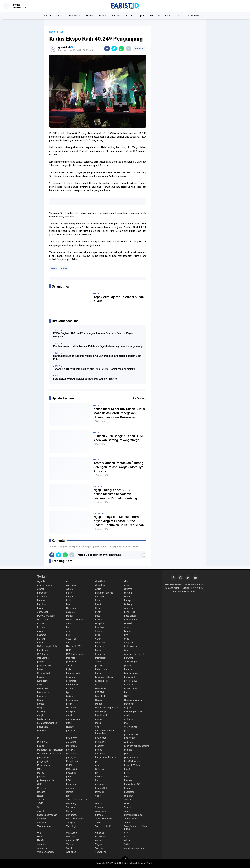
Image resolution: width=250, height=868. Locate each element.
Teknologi (71, 826)
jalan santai (72, 662)
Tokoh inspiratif (103, 826)
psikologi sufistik (46, 780)
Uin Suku (100, 833)
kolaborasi (42, 688)
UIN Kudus (72, 833)
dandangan (43, 612)
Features (155, 15)
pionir (98, 765)
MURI (69, 723)
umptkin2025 (73, 840)
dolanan (41, 623)
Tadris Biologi (131, 819)
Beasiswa (42, 597)
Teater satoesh (45, 826)
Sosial (69, 811)
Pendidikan (101, 754)
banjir (69, 593)
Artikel (89, 15)
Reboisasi (42, 788)
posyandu (71, 773)
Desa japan (43, 620)
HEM (69, 650)
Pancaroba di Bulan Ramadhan (105, 732)
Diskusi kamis (131, 620)
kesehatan (71, 681)
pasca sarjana (131, 734)
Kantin (98, 673)
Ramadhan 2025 (132, 784)
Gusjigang (129, 643)
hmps (98, 650)
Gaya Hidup (72, 639)
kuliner (70, 696)
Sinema (99, 807)
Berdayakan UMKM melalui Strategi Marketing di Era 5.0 (85, 379)
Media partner (44, 719)
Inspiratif (71, 658)
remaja (70, 792)
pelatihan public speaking (137, 746)
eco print (100, 623)
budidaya (42, 604)
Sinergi (128, 807)
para (126, 731)
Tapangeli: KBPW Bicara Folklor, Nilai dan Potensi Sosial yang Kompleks (94, 369)
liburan (41, 700)
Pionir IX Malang (132, 765)
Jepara (70, 666)
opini (142, 15)
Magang (41, 708)
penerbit (128, 754)
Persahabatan (44, 765)
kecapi (41, 677)
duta (69, 623)
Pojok (127, 769)
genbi (127, 639)
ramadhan (100, 784)
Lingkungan (72, 700)
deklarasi (71, 612)
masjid (41, 715)
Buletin (99, 604)
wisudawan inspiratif (134, 848)
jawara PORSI (44, 666)
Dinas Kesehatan (75, 620)
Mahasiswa (72, 708)
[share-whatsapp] (121, 49)
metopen (129, 719)
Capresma (71, 608)
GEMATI (99, 639)
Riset (178, 15)
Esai (167, 15)
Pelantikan (72, 746)
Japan (98, 662)
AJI (68, 581)
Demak (70, 616)
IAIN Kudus (43, 654)
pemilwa (71, 750)
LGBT (127, 696)
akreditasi (100, 581)
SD (97, 800)
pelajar (41, 746)
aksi (126, 581)
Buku (69, 604)
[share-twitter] (114, 49)
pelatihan (100, 746)
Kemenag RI (130, 677)
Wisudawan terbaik (47, 852)
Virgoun (99, 844)
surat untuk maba (75, 819)
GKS (68, 643)
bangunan (42, 593)
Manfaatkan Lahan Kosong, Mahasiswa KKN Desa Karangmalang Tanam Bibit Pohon (97, 358)
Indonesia (100, 654)
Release (41, 792)
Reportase (74, 15)
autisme (128, 589)
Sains (98, 796)
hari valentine (131, 646)
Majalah (128, 708)
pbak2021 (71, 742)
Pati (39, 738)
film (126, 635)
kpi (68, 692)
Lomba (41, 704)
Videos (70, 844)
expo (69, 631)
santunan (129, 796)
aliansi (40, 589)
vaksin (127, 840)
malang (41, 711)
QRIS (40, 784)
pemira (99, 750)
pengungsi (42, 761)
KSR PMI (99, 692)
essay (40, 631)
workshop (71, 852)
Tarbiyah (71, 823)
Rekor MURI (101, 788)
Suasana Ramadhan (47, 815)
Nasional (71, 727)
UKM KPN (71, 837)
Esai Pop (99, 627)
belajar (70, 597)
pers (97, 761)
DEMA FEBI (130, 612)
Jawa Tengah (131, 662)
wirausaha (42, 848)
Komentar (140, 49)
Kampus (128, 669)
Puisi (98, 780)
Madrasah (129, 704)
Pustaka (128, 780)
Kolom (130, 15)
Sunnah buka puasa (134, 815)
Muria (98, 723)
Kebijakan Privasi (173, 584)
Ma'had (99, 704)
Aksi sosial (72, 585)
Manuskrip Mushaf (133, 711)
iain (126, 650)
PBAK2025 (101, 742)
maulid (70, 715)
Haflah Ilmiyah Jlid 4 (47, 646)
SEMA (40, 803)
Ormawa (41, 731)
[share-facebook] (107, 49)
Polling (41, 773)
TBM (97, 823)
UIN (39, 833)
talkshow (42, 823)
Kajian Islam (101, 669)
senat (127, 803)
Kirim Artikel (194, 15)
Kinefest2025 (131, 681)
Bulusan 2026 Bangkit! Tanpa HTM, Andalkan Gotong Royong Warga (118, 438)
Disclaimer (189, 584)
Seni (39, 807)
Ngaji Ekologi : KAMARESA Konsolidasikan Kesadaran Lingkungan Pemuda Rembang (115, 494)
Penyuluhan (72, 761)
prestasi (41, 777)
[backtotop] (125, 859)
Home (52, 32)
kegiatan (71, 677)
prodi (69, 777)
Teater (127, 823)
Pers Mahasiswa (132, 761)
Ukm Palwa (101, 837)
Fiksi (97, 635)
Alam (127, 585)
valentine (42, 844)
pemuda (128, 750)
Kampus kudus (45, 673)
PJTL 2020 (72, 769)
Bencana (99, 597)
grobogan (100, 643)
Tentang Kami (172, 588)
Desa (98, 616)
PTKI (69, 780)
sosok (127, 811)
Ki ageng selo (102, 681)
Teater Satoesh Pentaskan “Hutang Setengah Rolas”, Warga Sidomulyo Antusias (118, 467)
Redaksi (185, 588)
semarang (71, 803)
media (127, 715)
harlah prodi (43, 650)
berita (48, 15)
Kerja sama (43, 681)
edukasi (128, 623)
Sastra (60, 15)
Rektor (127, 788)
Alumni (70, 589)
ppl (97, 773)
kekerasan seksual (104, 677)
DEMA (98, 612)
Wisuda (99, 848)
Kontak (200, 584)
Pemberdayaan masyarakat (51, 750)
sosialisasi (100, 811)
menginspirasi (73, 719)
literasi (99, 700)
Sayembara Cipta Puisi (77, 800)
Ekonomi (42, 627)
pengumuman (131, 757)
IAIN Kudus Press (75, 654)
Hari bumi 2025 (74, 646)
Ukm (40, 837)
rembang (100, 792)
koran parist (43, 692)
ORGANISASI (131, 727)
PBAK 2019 (72, 738)
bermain (41, 600)
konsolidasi (101, 688)
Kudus (64, 269)
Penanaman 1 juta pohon (50, 754)
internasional (102, 658)
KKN (97, 685)
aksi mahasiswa (45, 585)
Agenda (41, 581)
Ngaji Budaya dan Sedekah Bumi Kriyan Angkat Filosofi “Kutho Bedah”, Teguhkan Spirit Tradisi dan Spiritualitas (119, 521)
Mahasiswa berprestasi (107, 708)
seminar (99, 803)
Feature (128, 631)
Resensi (116, 15)
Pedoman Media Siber (184, 591)
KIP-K (40, 685)
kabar (40, 669)
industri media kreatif (135, 654)
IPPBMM (129, 658)
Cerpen (99, 608)
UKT (126, 837)
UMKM (41, 840)
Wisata (70, 848)
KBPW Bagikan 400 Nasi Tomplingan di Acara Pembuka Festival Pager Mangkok (93, 335)
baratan (100, 513)
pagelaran (71, 731)
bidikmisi (71, 600)
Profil (127, 777)
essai (127, 627)
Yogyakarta (101, 852)
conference (130, 608)
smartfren (42, 811)
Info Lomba (43, 658)
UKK (126, 833)
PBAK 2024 (43, 742)
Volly (127, 844)
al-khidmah (101, 585)
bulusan (41, 608)
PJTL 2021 (100, 769)
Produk (103, 15)
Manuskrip (100, 711)
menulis (99, 719)
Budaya (128, 600)
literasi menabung (133, 700)
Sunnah (99, 815)
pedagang (129, 742)
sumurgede (72, 815)
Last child (100, 696)
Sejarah (128, 800)
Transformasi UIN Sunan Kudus (136, 828)
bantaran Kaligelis (104, 593)
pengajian (71, 757)
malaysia (71, 711)
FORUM (41, 639)
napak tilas (43, 727)
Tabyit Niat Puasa (104, 819)
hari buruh (100, 646)
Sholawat (71, 807)
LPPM (69, 704)
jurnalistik (129, 666)
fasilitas (99, 631)
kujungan (42, 696)
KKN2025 (129, 685)
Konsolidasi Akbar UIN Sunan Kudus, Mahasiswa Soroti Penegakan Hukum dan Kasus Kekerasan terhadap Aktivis (119, 413)
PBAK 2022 (130, 738)
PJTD (40, 769)
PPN (126, 773)
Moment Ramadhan (47, 723)
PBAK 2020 (101, 738)
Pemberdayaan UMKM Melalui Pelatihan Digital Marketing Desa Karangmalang (98, 346)
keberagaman (131, 673)
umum (98, 840)
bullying (128, 604)
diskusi (99, 620)
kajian (69, 669)
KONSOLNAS (131, 688)
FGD (68, 635)
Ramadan (71, 784)
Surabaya (42, 819)
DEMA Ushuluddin (46, 616)
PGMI (69, 765)
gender (41, 643)
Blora (98, 600)
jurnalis (99, 666)
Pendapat (71, 754)
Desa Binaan (130, 616)
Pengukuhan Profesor (106, 757)
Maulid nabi (101, 715)
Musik (127, 723)
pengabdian (43, 757)
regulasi (70, 788)
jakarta (41, 662)
